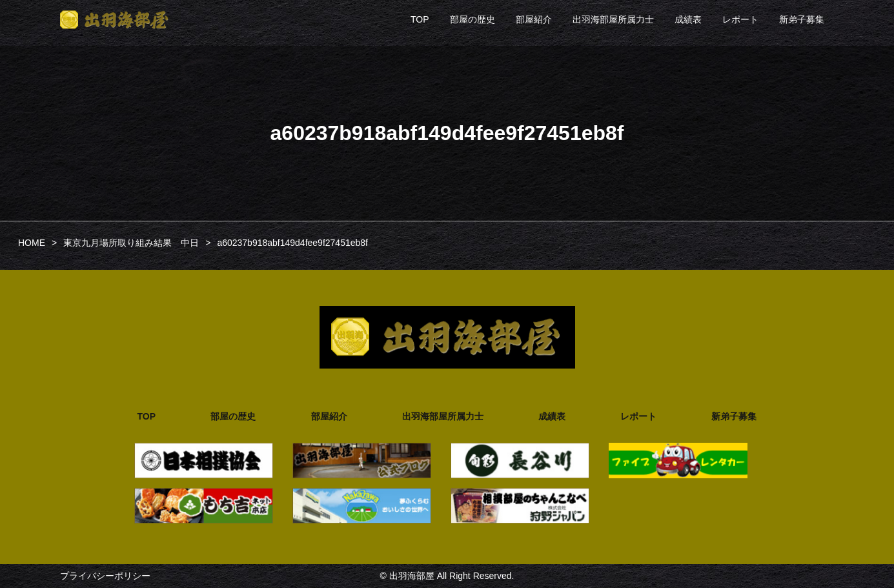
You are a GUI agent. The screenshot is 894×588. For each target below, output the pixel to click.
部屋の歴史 (472, 19)
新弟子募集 (802, 19)
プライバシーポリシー (105, 576)
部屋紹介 (534, 19)
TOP (420, 19)
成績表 (688, 19)
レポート (740, 19)
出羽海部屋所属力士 (613, 19)
